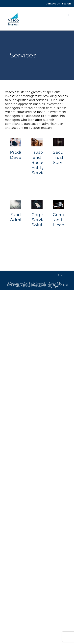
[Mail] (62, 275)
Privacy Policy (56, 283)
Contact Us (53, 4)
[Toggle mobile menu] (68, 15)
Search (66, 4)
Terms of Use (13, 285)
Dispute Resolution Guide (34, 285)
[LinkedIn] (58, 275)
